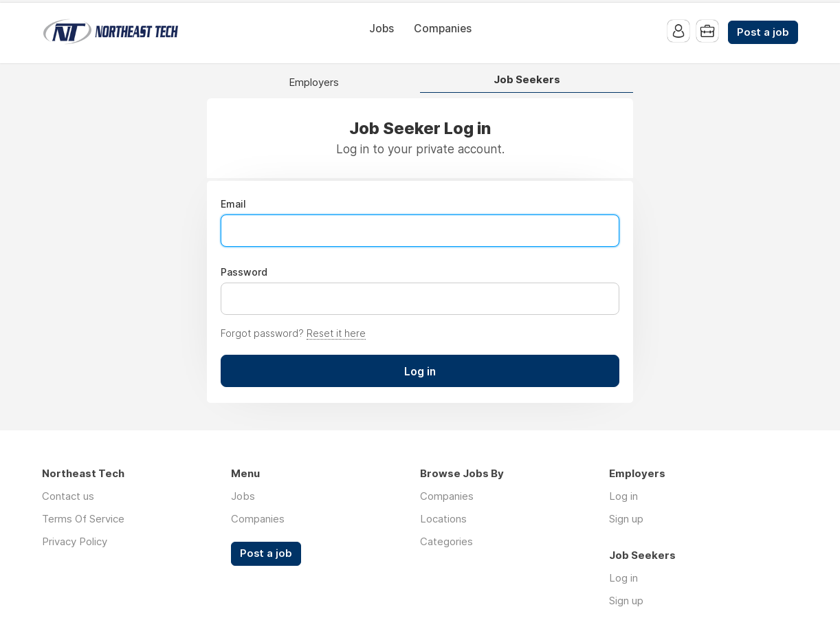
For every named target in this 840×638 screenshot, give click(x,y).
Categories (446, 541)
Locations (443, 519)
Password (244, 272)
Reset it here (336, 333)
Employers (314, 83)
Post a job (763, 32)
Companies (443, 29)
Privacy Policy (75, 541)
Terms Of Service (83, 519)
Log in (623, 496)
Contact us (68, 496)
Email (233, 204)
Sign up (626, 519)
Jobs (382, 29)
